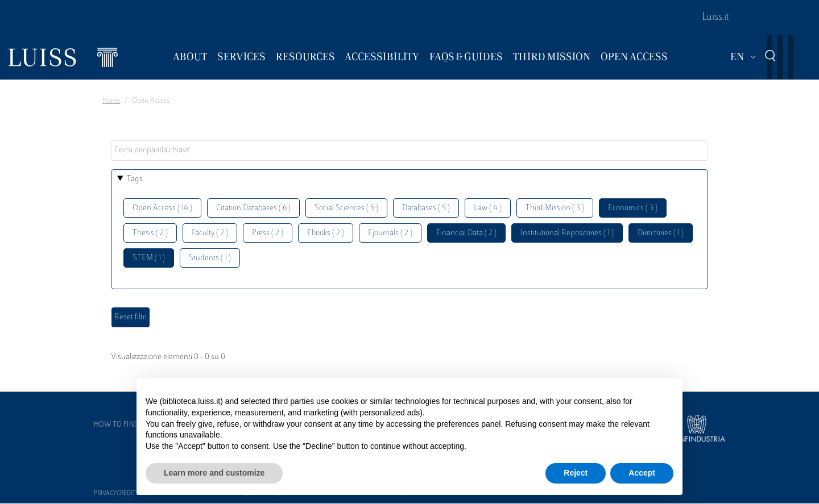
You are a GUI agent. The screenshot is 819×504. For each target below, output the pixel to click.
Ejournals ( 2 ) (390, 233)
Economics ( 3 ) (633, 208)
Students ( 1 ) (210, 258)
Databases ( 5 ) (426, 208)
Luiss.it (715, 18)
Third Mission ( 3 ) (555, 208)
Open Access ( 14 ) (162, 208)
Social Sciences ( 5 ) (346, 208)
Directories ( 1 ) (661, 233)
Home (111, 101)
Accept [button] (642, 473)
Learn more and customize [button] (214, 473)
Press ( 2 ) (268, 233)
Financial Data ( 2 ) (466, 233)
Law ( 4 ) (488, 208)
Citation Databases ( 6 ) (253, 208)
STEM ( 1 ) (149, 258)
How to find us (122, 425)
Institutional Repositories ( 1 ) (567, 233)
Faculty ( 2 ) (210, 233)
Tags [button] (135, 179)
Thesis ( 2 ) (150, 233)
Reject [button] (576, 473)
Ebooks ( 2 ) (326, 233)
